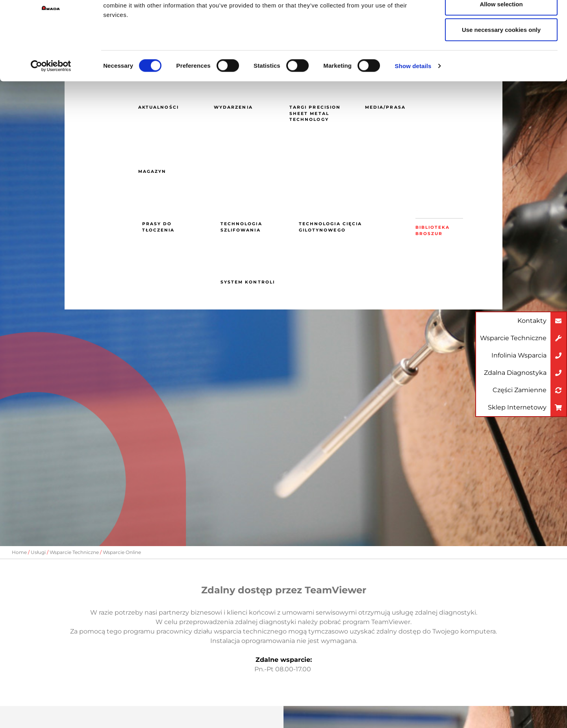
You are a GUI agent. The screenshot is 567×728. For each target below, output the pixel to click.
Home (19, 552)
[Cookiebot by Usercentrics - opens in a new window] (51, 109)
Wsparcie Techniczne (74, 552)
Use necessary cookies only (501, 72)
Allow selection (501, 47)
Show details (413, 108)
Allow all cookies (501, 21)
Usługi (38, 552)
